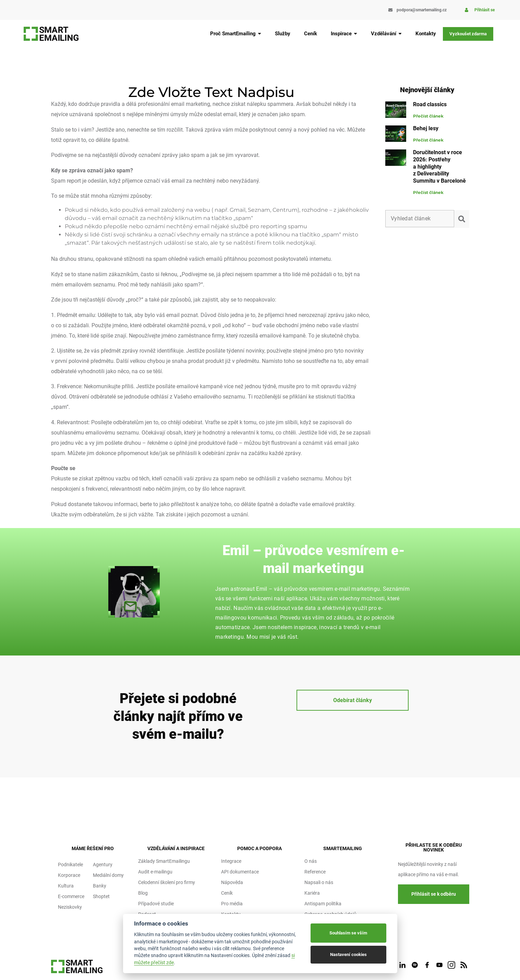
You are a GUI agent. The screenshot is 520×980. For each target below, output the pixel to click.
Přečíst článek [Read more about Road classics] (428, 116)
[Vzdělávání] (386, 34)
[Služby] (283, 34)
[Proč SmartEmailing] (236, 34)
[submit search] (463, 219)
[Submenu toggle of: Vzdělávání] (400, 34)
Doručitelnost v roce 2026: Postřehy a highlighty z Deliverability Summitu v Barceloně (439, 167)
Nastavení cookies (348, 954)
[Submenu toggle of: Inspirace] (355, 34)
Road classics (430, 104)
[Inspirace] (344, 34)
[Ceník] (311, 34)
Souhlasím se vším (348, 933)
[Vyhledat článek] (420, 219)
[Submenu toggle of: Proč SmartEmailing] (259, 34)
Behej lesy (426, 128)
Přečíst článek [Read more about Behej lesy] (428, 140)
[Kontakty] (426, 34)
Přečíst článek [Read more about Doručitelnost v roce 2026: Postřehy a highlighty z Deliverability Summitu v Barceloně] (428, 192)
